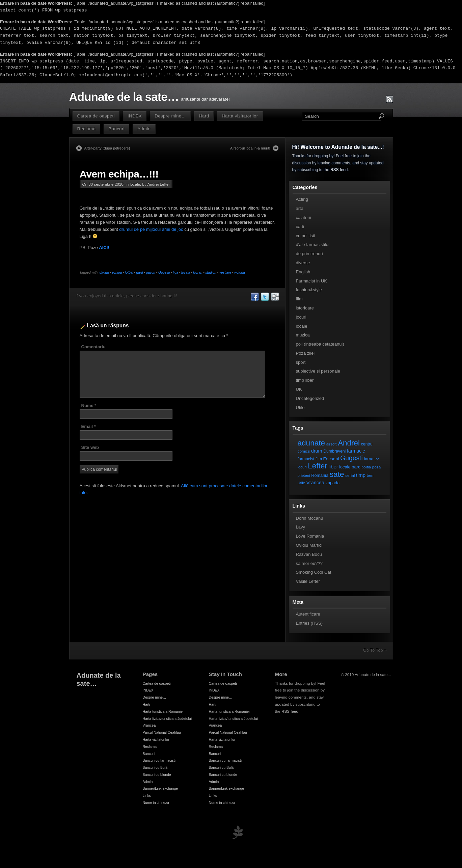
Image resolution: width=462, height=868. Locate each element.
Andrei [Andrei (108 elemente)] (349, 443)
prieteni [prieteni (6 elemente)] (304, 476)
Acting (302, 199)
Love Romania (310, 536)
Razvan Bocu (309, 554)
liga (175, 273)
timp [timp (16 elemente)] (361, 475)
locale (135, 184)
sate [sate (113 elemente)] (337, 474)
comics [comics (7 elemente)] (304, 451)
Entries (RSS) (309, 623)
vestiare (225, 273)
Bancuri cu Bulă (155, 767)
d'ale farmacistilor (313, 245)
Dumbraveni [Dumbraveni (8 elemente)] (334, 451)
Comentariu (93, 347)
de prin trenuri (309, 254)
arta (300, 208)
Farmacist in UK (311, 281)
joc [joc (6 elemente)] (377, 459)
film (299, 299)
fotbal (129, 273)
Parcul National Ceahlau (162, 732)
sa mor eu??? (309, 563)
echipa (117, 273)
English (303, 272)
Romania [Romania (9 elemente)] (320, 475)
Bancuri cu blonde (157, 775)
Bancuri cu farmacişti (159, 760)
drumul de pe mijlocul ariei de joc (151, 229)
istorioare (305, 308)
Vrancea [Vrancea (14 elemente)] (315, 483)
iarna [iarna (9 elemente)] (369, 459)
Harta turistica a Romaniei (163, 711)
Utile (300, 408)
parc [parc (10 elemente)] (356, 467)
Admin (144, 129)
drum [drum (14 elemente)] (317, 451)
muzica (303, 335)
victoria (240, 273)
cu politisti (306, 236)
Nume (89, 405)
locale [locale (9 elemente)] (345, 467)
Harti (204, 116)
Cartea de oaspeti (96, 116)
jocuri (301, 317)
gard (140, 273)
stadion (211, 273)
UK (299, 389)
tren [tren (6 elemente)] (370, 476)
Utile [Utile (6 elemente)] (302, 483)
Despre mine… (170, 116)
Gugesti (164, 273)
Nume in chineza (156, 803)
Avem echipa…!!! (119, 174)
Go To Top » (375, 650)
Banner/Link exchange (160, 788)
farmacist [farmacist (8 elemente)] (306, 459)
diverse (303, 263)
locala (186, 273)
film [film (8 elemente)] (319, 459)
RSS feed (339, 170)
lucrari (198, 273)
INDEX (135, 116)
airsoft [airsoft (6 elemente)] (332, 444)
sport (301, 362)
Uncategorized (310, 398)
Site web (90, 447)
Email (89, 426)
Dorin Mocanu (310, 518)
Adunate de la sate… (124, 97)
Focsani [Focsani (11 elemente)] (331, 459)
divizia (104, 273)
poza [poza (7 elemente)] (377, 467)
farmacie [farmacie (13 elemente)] (356, 451)
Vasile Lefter (308, 581)
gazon (151, 273)
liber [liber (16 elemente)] (333, 467)
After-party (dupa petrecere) (107, 148)
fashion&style (309, 290)
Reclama (87, 129)
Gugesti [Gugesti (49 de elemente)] (351, 458)
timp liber (305, 380)
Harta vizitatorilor (240, 116)
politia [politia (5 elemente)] (366, 467)
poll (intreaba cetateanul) (320, 344)
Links (147, 795)
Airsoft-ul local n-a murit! (250, 148)
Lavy (301, 527)
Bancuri (116, 129)
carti (300, 227)
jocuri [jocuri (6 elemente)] (302, 467)
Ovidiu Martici (309, 545)
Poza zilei (305, 353)
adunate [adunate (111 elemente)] (311, 443)
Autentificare (308, 614)
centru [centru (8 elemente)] (367, 444)
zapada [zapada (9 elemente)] (333, 483)
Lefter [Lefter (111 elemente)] (318, 466)
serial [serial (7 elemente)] (350, 475)
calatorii (304, 218)
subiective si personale (318, 371)
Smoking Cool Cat (314, 572)
